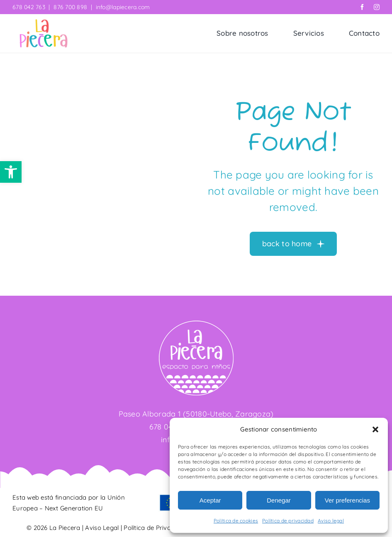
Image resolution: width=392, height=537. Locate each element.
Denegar (279, 500)
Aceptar (210, 500)
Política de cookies (236, 521)
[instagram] (377, 7)
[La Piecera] (44, 23)
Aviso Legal (102, 528)
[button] (11, 172)
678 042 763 (29, 7)
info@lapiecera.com (123, 7)
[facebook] (362, 7)
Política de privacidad (288, 521)
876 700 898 (70, 7)
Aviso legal (331, 521)
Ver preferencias (347, 500)
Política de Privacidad (155, 528)
